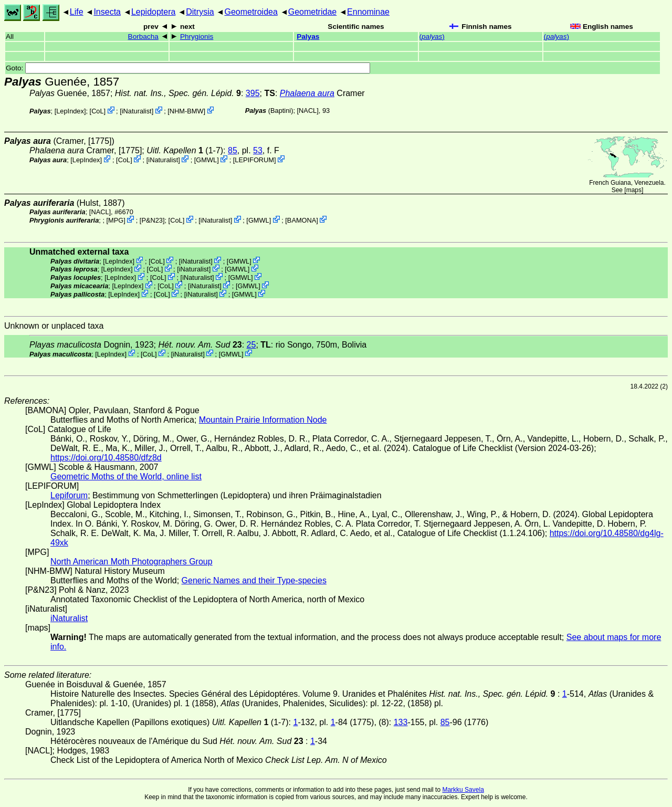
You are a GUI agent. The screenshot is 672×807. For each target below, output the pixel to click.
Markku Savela (463, 790)
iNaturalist (137, 111)
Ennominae (368, 12)
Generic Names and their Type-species (254, 580)
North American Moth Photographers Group (132, 562)
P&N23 (152, 220)
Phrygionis (197, 36)
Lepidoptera (154, 12)
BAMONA (302, 220)
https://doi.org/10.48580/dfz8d (106, 458)
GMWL (206, 160)
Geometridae (313, 12)
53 (258, 150)
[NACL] (308, 111)
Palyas (308, 36)
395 (253, 93)
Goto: (188, 68)
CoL (97, 111)
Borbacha (143, 36)
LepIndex (70, 111)
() (432, 36)
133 (401, 722)
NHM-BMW (187, 111)
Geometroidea (251, 12)
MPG (116, 220)
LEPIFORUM (254, 160)
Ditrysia (200, 12)
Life (77, 12)
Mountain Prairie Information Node (263, 420)
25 (251, 345)
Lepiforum (69, 495)
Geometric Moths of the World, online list (126, 476)
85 (233, 150)
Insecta (107, 12)
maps (634, 190)
